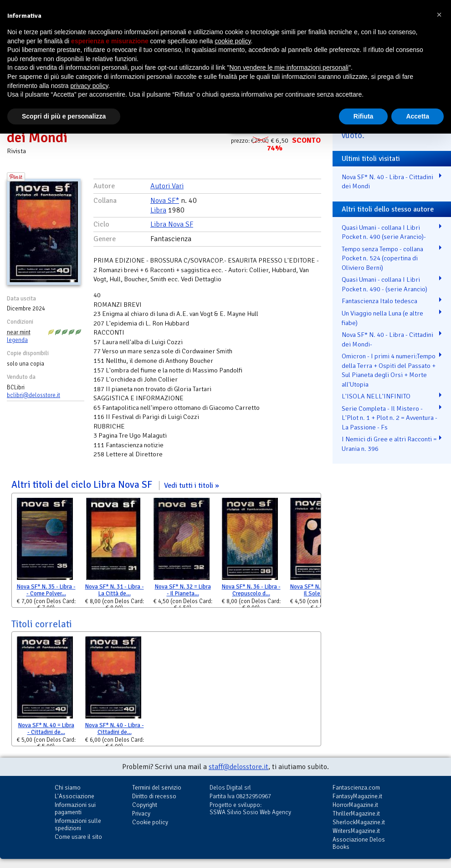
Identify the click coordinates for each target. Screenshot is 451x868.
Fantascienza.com (356, 788)
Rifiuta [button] (364, 116)
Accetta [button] (418, 116)
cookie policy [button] (233, 41)
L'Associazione (74, 796)
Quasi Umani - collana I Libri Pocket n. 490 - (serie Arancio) (384, 284)
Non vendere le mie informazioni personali (289, 67)
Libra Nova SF (172, 224)
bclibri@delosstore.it (33, 395)
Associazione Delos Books (359, 843)
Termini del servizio (157, 788)
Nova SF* (165, 201)
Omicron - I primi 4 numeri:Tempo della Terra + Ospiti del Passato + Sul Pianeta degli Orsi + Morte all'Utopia (389, 370)
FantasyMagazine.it (357, 796)
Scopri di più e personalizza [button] (64, 116)
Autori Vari (167, 186)
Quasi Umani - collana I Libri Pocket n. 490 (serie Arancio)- (384, 232)
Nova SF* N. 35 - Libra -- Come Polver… (46, 590)
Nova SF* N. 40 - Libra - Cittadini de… (115, 729)
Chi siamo (68, 788)
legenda (17, 340)
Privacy (141, 814)
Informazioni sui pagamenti (75, 809)
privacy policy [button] (90, 86)
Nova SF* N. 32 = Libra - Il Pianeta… (183, 590)
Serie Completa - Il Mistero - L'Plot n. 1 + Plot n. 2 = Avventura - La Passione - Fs (389, 418)
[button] (439, 15)
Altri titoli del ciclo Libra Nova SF (115, 485)
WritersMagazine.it (356, 831)
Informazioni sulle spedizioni (78, 824)
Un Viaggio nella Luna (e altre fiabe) (382, 318)
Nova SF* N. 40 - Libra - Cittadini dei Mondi (387, 182)
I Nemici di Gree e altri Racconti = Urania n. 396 (389, 444)
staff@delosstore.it (238, 767)
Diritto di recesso (154, 796)
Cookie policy (150, 822)
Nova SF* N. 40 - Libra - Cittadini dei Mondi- (387, 339)
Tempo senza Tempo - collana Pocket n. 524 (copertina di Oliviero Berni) (382, 258)
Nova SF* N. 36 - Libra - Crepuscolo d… (251, 590)
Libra (158, 210)
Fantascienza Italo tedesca (379, 301)
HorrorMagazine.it (355, 805)
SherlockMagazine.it (359, 822)
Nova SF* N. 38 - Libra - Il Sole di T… (320, 590)
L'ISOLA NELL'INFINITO (376, 396)
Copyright (145, 805)
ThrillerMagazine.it (356, 814)
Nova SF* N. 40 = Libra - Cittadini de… (46, 729)
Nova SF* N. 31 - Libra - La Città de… (115, 590)
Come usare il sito (78, 837)
